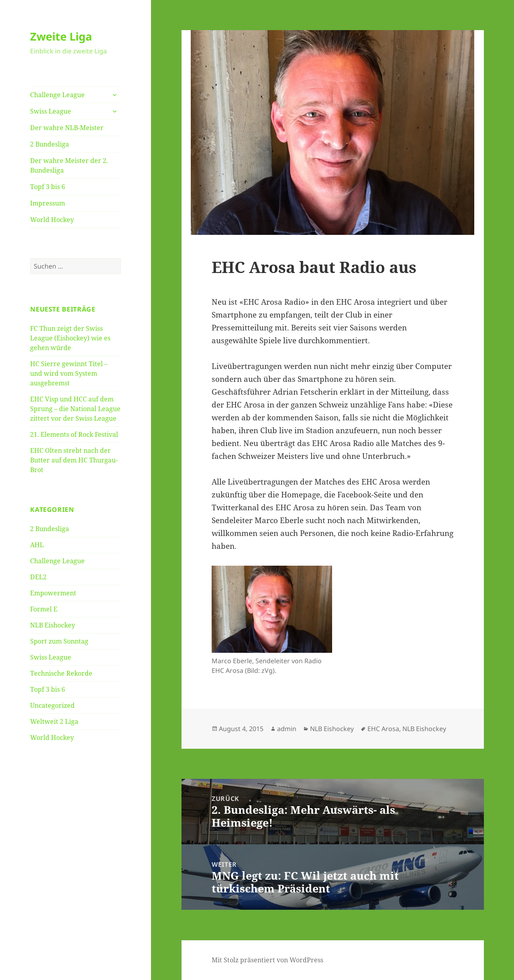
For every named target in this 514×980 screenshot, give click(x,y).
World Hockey (52, 220)
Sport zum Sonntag (59, 641)
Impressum (48, 203)
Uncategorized (52, 705)
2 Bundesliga (50, 144)
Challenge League (57, 95)
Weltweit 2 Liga (54, 721)
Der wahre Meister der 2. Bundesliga (69, 165)
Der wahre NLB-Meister (67, 128)
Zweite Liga (61, 36)
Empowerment (53, 593)
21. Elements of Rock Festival (74, 434)
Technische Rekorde (61, 673)
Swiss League (51, 111)
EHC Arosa (383, 729)
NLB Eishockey (53, 625)
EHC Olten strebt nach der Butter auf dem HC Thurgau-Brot (74, 460)
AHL (37, 545)
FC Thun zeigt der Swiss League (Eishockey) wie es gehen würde (70, 338)
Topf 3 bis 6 (48, 187)
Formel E (44, 609)
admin (287, 729)
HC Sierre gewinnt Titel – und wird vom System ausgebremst (69, 373)
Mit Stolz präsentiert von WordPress (267, 960)
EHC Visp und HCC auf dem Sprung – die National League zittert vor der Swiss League (75, 409)
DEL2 (38, 577)
